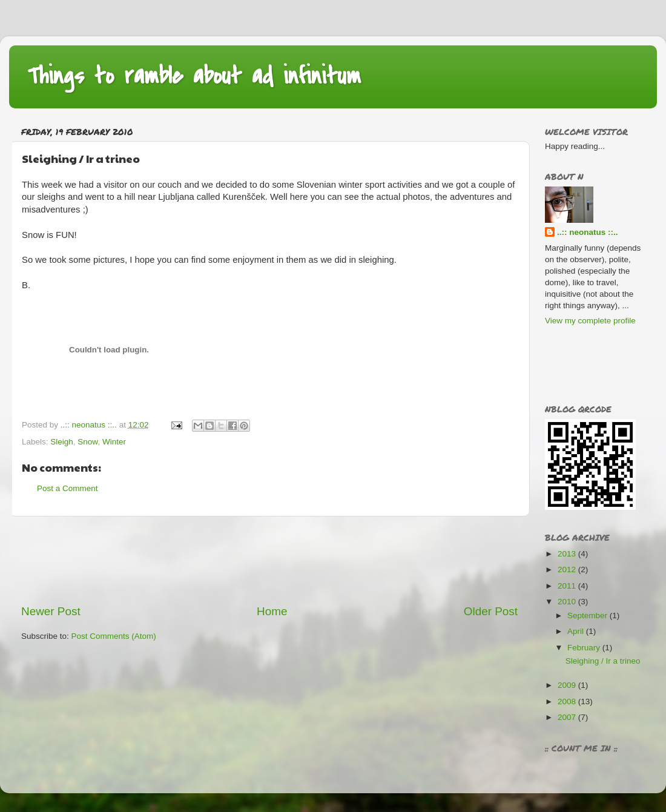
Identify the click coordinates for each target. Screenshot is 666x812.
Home (272, 611)
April (577, 631)
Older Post (491, 611)
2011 (568, 586)
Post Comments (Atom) (114, 636)
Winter (114, 442)
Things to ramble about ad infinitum (194, 76)
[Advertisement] (269, 560)
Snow (87, 442)
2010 (568, 602)
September (589, 616)
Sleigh (62, 442)
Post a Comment (68, 488)
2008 (568, 701)
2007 (568, 717)
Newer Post (51, 611)
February (585, 648)
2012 (568, 569)
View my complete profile (590, 321)
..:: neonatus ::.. (588, 232)
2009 (568, 685)
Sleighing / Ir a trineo (603, 661)
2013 (568, 554)
